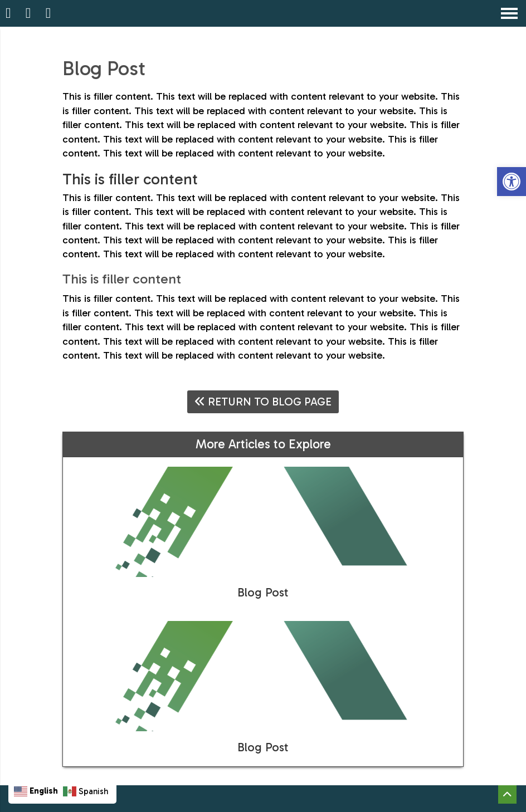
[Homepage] (10, 14)
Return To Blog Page (263, 402)
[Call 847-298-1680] (30, 14)
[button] (512, 182)
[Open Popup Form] (50, 14)
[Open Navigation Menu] (509, 13)
